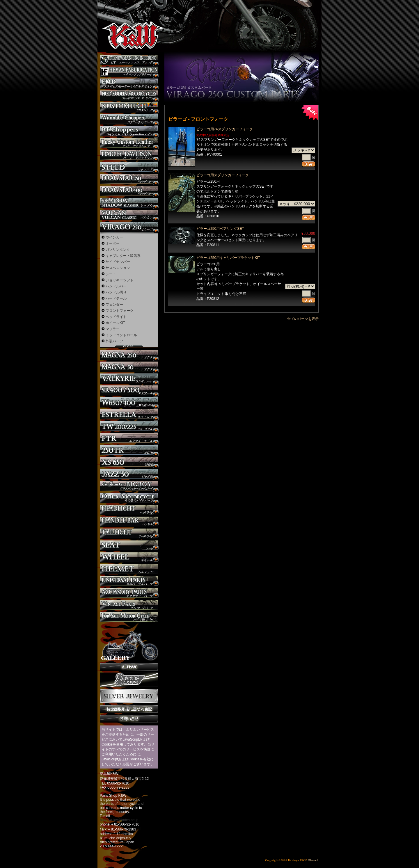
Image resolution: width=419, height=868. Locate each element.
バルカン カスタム (129, 215)
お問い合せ (129, 719)
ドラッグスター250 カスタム (129, 179)
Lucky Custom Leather (129, 143)
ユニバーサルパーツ (129, 581)
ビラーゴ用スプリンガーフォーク (223, 175)
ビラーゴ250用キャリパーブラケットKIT (228, 258)
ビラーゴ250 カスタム (129, 227)
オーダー (113, 243)
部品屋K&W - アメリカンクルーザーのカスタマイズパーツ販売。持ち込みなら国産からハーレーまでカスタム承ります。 (128, 20)
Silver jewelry (129, 696)
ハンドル (129, 522)
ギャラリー (129, 643)
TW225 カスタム (129, 426)
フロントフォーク (120, 311)
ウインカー (114, 237)
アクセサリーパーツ (129, 593)
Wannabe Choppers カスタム (129, 119)
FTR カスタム (129, 438)
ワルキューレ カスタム (129, 379)
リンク (129, 667)
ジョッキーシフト (120, 280)
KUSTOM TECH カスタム (129, 107)
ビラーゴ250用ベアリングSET (220, 229)
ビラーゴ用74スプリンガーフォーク (225, 129)
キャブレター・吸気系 (123, 256)
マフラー (113, 329)
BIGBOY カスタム (129, 486)
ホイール (129, 557)
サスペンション (118, 268)
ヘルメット (129, 569)
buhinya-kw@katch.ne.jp (119, 820)
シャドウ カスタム (129, 203)
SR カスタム (129, 391)
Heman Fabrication (129, 72)
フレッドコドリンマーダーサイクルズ (129, 96)
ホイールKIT (115, 323)
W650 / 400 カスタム (129, 402)
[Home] (313, 860)
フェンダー (114, 305)
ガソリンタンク (118, 250)
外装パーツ (114, 341)
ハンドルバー (116, 286)
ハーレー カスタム (129, 155)
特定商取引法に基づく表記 (129, 709)
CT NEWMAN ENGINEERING (129, 60)
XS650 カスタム (129, 462)
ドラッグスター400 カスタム (129, 191)
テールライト (129, 534)
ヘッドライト (116, 317)
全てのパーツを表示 (303, 319)
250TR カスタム (129, 450)
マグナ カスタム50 (129, 367)
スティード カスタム (129, 167)
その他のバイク (129, 498)
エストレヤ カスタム (129, 414)
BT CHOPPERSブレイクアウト (129, 131)
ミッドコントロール (121, 335)
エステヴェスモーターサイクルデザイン (129, 84)
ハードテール (116, 298)
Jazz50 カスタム (129, 474)
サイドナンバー (118, 262)
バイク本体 (129, 617)
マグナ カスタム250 (129, 355)
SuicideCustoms (129, 680)
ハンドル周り (116, 292)
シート (111, 274)
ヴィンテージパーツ (129, 605)
